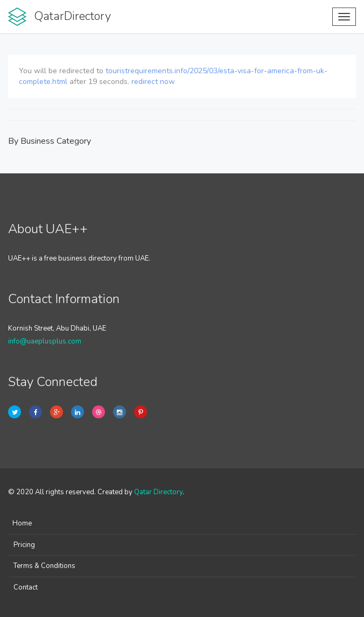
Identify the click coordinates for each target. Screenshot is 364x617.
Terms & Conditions (44, 566)
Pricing (24, 545)
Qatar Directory (158, 492)
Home (22, 523)
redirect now (153, 82)
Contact (26, 587)
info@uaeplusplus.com (45, 341)
